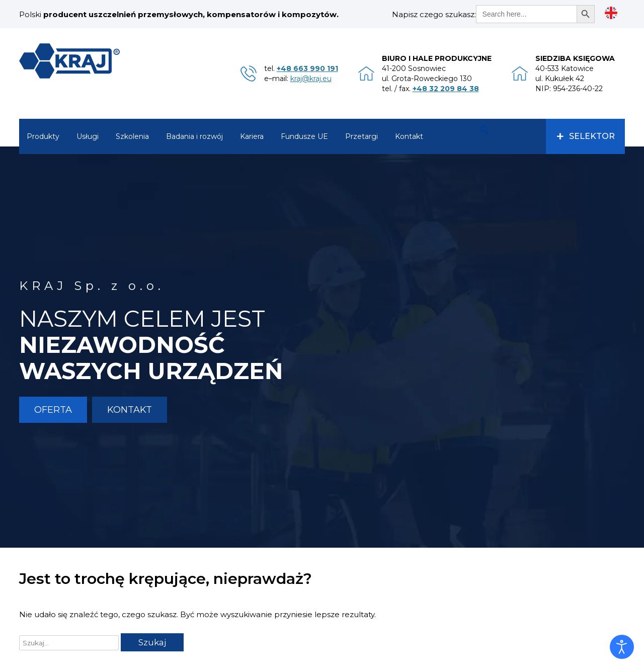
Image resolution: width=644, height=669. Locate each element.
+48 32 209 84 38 (446, 89)
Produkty (43, 136)
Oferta (53, 410)
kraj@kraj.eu (311, 79)
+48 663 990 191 (307, 68)
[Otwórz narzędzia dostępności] (622, 647)
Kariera (252, 136)
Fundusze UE (304, 136)
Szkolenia (132, 136)
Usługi (88, 136)
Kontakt (409, 136)
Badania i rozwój (194, 136)
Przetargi (361, 136)
